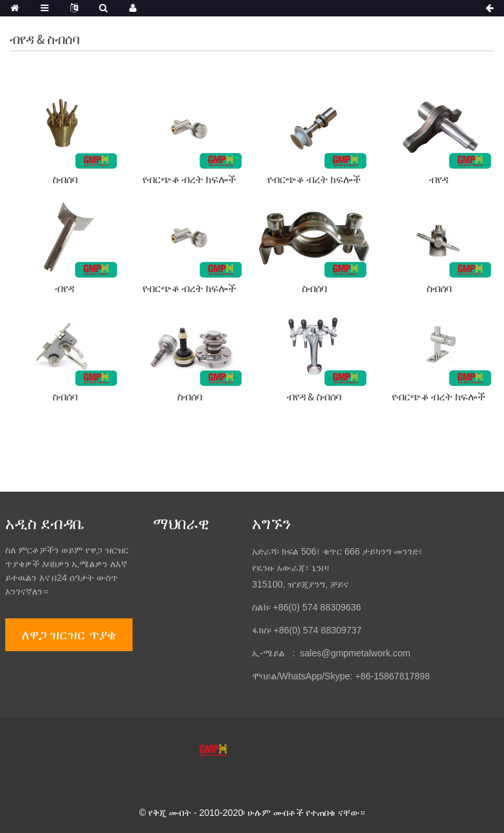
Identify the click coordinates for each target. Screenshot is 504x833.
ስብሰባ (65, 179)
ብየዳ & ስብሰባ (314, 396)
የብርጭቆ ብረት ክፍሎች (189, 179)
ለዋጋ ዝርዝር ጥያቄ (69, 635)
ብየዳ (439, 179)
